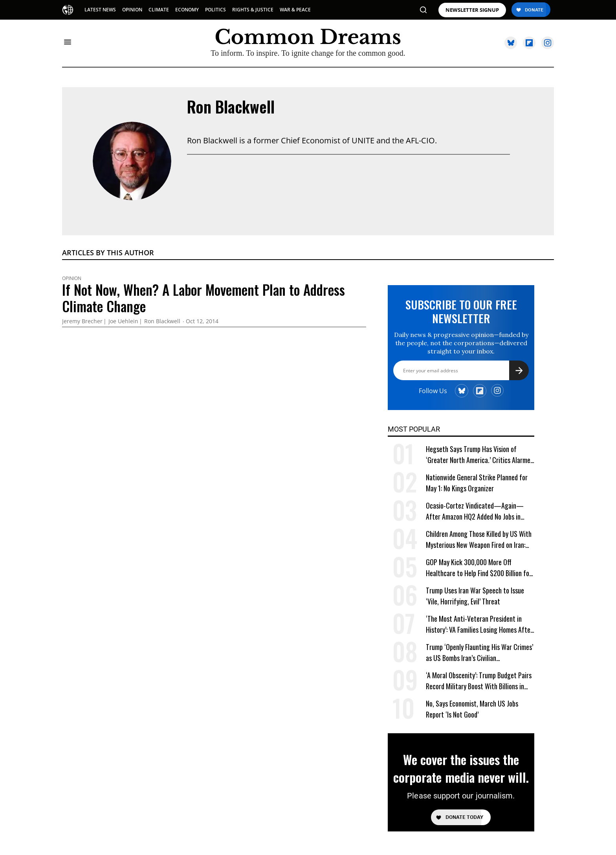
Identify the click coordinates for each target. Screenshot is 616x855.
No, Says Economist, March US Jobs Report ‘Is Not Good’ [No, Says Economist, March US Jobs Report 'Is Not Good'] (472, 709)
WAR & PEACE (295, 10)
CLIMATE (159, 10)
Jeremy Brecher (82, 321)
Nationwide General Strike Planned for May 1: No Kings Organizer (477, 483)
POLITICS (215, 10)
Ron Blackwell (231, 106)
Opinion (72, 278)
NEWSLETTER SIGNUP (472, 10)
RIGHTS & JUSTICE (253, 10)
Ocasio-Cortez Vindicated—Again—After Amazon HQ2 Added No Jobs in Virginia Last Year (475, 511)
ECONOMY (187, 10)
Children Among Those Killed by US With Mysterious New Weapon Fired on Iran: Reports (479, 539)
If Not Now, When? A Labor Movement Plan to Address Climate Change (203, 298)
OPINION (132, 10)
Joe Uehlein (123, 321)
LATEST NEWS (100, 10)
